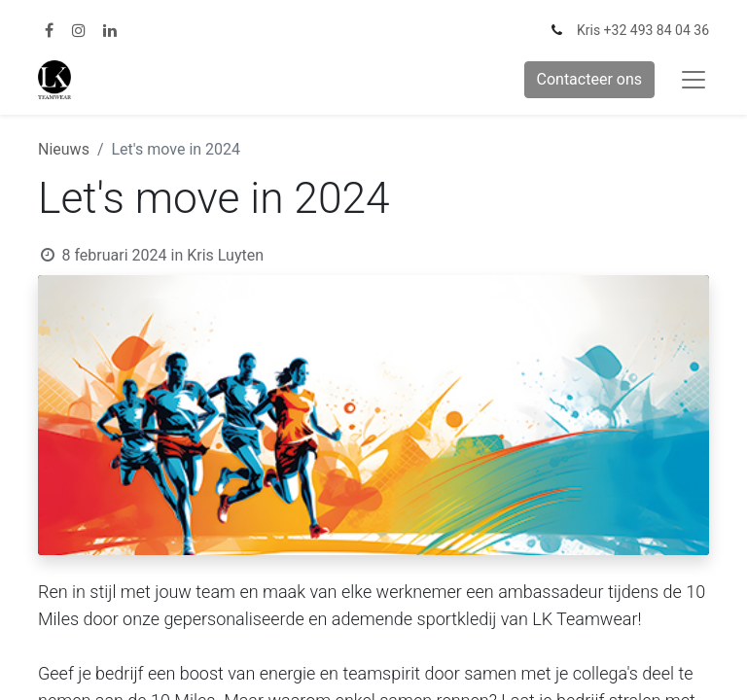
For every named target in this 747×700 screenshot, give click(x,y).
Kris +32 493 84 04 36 (643, 30)
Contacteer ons (590, 79)
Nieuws (64, 149)
